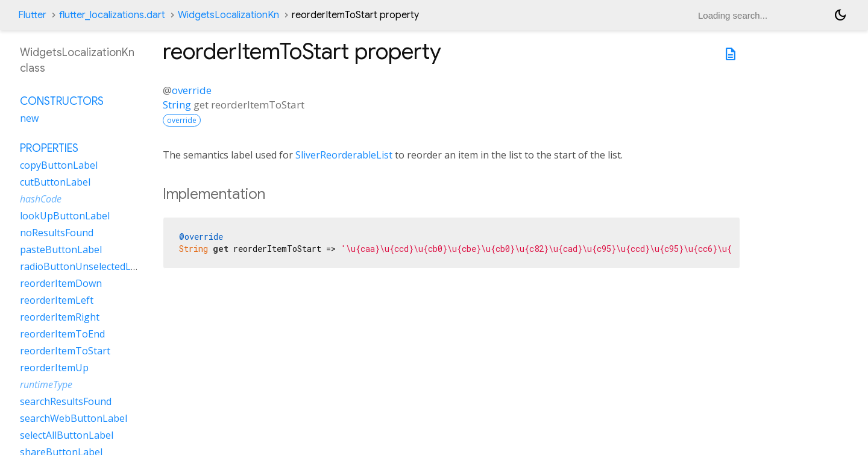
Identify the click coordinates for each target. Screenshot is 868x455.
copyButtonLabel (59, 165)
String (177, 105)
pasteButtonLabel (61, 249)
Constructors (62, 101)
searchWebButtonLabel (74, 418)
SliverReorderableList (344, 155)
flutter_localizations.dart (112, 15)
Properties (49, 148)
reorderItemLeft (57, 300)
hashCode (41, 199)
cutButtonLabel (55, 182)
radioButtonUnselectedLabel (85, 266)
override (192, 90)
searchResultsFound (66, 401)
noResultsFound (57, 233)
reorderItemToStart (65, 351)
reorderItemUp (54, 368)
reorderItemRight (60, 317)
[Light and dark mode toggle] (840, 15)
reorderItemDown (61, 283)
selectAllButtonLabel (67, 435)
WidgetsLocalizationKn (228, 15)
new (29, 118)
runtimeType (46, 384)
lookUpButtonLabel (65, 216)
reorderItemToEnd (62, 334)
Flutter (32, 15)
